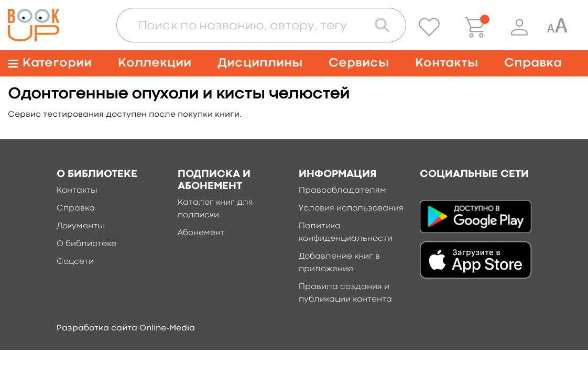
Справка (533, 63)
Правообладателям (342, 191)
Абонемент (201, 233)
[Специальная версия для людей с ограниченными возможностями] (557, 27)
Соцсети (75, 262)
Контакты (447, 63)
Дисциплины (260, 63)
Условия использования (351, 208)
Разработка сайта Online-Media (126, 328)
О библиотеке (86, 244)
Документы (80, 226)
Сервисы (359, 63)
